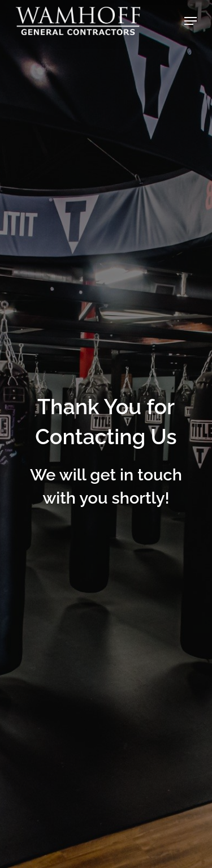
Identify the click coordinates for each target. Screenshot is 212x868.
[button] (191, 21)
